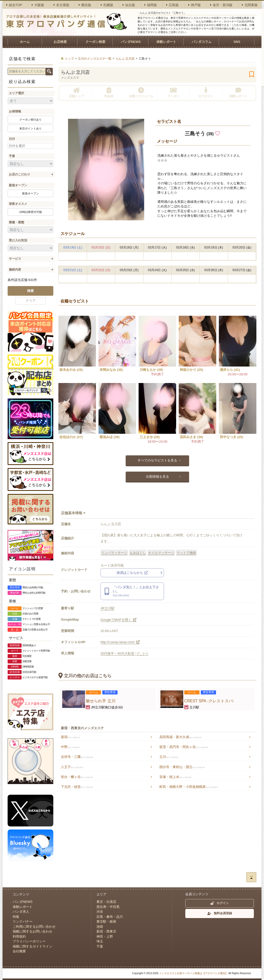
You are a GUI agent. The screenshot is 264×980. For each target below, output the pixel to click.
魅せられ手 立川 (101, 701)
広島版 (172, 5)
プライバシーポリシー (29, 941)
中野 (70, 747)
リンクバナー (23, 921)
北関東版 (250, 5)
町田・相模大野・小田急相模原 (189, 787)
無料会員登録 (220, 913)
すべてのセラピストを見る (157, 460)
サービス (15, 259)
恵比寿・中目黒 (108, 907)
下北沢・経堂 (77, 787)
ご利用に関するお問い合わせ (34, 927)
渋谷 (100, 912)
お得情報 (15, 111)
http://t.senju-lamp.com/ (120, 642)
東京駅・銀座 (106, 921)
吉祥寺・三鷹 (77, 757)
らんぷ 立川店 (75, 72)
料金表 (109, 93)
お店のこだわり (20, 174)
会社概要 (19, 951)
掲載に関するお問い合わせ (32, 931)
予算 (12, 156)
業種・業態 (16, 222)
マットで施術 (186, 553)
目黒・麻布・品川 (110, 917)
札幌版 (107, 5)
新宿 (70, 737)
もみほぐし (138, 553)
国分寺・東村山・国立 (182, 767)
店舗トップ (76, 93)
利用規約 (19, 936)
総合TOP (14, 5)
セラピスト (206, 93)
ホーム (25, 42)
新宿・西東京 (106, 931)
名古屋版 (61, 5)
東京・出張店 (106, 902)
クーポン (174, 93)
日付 (12, 139)
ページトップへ (251, 877)
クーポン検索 (95, 42)
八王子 (72, 767)
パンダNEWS (131, 42)
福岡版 (151, 5)
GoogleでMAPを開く (119, 620)
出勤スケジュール (141, 93)
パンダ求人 (21, 912)
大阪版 (38, 5)
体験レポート (166, 42)
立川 (169, 757)
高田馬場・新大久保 (180, 737)
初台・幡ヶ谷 (77, 777)
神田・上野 (105, 936)
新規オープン (18, 185)
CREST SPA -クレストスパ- (209, 701)
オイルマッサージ (161, 553)
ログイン (220, 903)
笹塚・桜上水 (176, 777)
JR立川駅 (108, 608)
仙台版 (129, 5)
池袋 (100, 927)
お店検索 (60, 42)
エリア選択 (16, 93)
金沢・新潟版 (221, 5)
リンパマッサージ (114, 553)
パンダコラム (202, 42)
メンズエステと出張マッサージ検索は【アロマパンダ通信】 (193, 973)
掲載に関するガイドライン (32, 946)
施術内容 (15, 270)
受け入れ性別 (18, 240)
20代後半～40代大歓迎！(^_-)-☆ (125, 653)
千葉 (100, 946)
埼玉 (100, 941)
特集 (16, 917)
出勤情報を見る (158, 477)
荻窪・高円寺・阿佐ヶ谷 (184, 747)
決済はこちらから (132, 573)
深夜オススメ (18, 204)
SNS (237, 42)
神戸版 (195, 5)
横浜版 (85, 5)
